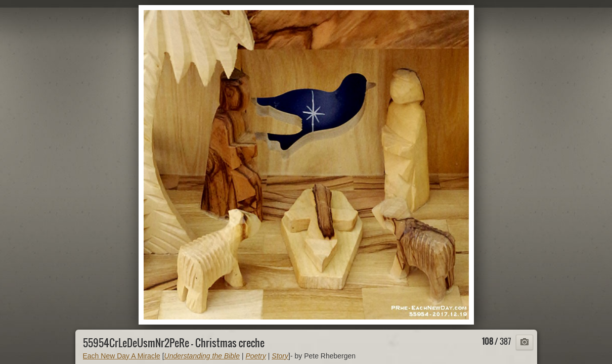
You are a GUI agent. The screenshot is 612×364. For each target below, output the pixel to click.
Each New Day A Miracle (122, 356)
